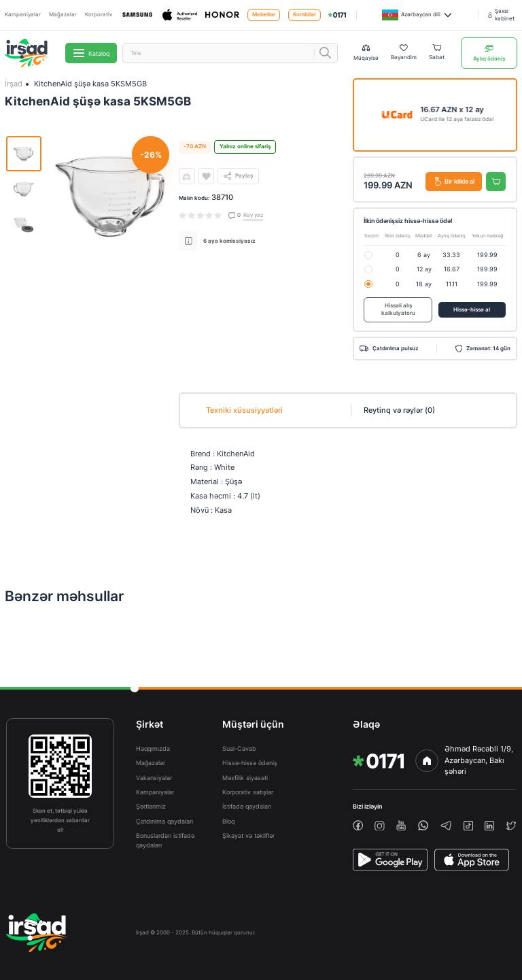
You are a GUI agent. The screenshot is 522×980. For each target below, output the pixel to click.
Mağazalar (63, 15)
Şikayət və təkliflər (248, 835)
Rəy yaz (253, 215)
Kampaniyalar (23, 15)
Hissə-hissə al (472, 310)
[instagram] (380, 826)
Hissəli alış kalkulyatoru (398, 310)
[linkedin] (489, 826)
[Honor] (223, 15)
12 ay (424, 269)
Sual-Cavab (239, 748)
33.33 (451, 255)
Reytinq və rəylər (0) (399, 410)
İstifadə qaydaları (247, 806)
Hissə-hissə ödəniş (250, 763)
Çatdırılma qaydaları (164, 821)
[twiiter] (511, 826)
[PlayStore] (390, 860)
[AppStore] (472, 860)
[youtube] (401, 825)
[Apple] (180, 15)
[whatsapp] (423, 825)
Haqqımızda (153, 748)
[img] (337, 15)
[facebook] (358, 825)
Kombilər (304, 15)
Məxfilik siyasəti (245, 778)
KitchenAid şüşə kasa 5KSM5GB (90, 84)
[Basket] (437, 53)
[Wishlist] (404, 53)
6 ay (424, 255)
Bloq (228, 821)
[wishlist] (206, 176)
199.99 (487, 255)
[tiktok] (468, 826)
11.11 (452, 284)
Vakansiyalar (154, 778)
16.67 (452, 269)
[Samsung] (138, 15)
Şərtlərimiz (151, 806)
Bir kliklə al (455, 181)
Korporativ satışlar (248, 792)
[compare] (187, 176)
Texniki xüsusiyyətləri (244, 410)
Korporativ (99, 15)
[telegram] (446, 826)
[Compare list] (366, 53)
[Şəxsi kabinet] (503, 15)
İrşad (14, 84)
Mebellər (264, 15)
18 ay (424, 284)
